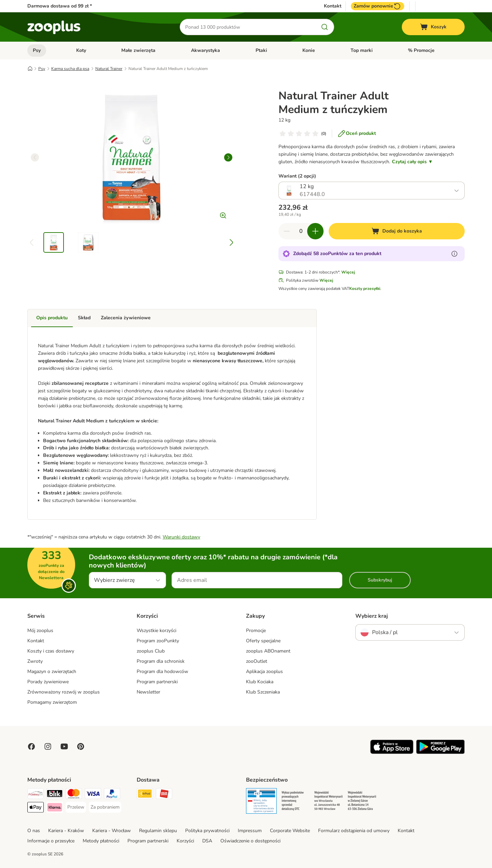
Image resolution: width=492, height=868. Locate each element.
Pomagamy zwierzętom (52, 702)
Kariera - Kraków (66, 831)
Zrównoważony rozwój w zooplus (64, 692)
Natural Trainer (109, 69)
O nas (34, 831)
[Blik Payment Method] (55, 795)
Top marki (362, 50)
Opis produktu (52, 318)
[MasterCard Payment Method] (74, 795)
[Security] (261, 802)
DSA (207, 841)
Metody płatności (101, 841)
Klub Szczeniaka (263, 692)
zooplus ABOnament (268, 651)
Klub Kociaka (260, 682)
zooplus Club (151, 651)
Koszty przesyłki (365, 289)
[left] (35, 157)
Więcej (348, 272)
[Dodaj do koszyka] (397, 231)
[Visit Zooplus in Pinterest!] (81, 746)
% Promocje (421, 50)
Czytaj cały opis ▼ (412, 162)
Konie (309, 50)
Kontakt (333, 6)
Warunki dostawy (181, 537)
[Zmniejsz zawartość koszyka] (287, 231)
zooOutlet (257, 661)
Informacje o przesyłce (51, 841)
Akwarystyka (206, 50)
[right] (228, 157)
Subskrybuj (380, 580)
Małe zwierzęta (138, 50)
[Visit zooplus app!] (392, 752)
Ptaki (261, 50)
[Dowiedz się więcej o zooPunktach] (454, 254)
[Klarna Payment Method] (55, 808)
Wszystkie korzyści (156, 631)
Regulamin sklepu (158, 831)
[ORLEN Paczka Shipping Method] (164, 795)
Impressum (250, 831)
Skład (84, 318)
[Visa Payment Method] (93, 795)
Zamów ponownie (378, 6)
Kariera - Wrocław (112, 831)
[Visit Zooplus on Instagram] (48, 746)
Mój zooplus (40, 631)
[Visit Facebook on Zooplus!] (31, 746)
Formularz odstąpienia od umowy (354, 831)
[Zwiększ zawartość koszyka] (315, 231)
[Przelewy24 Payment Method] (36, 795)
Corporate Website (290, 831)
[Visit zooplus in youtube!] (64, 746)
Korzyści (185, 841)
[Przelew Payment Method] (76, 807)
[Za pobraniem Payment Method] (105, 807)
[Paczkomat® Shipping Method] (145, 795)
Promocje (256, 631)
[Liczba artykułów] (301, 231)
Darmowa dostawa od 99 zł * (60, 6)
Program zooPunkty (158, 641)
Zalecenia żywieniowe (126, 318)
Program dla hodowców (162, 671)
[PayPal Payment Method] (112, 795)
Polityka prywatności (207, 831)
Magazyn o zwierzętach (52, 671)
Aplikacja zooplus (264, 671)
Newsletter (148, 692)
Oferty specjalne (263, 641)
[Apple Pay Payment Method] (36, 808)
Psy (37, 50)
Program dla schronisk (161, 661)
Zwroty (35, 661)
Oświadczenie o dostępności (250, 841)
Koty (81, 50)
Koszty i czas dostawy (51, 651)
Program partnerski (157, 682)
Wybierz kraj (372, 616)
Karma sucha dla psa (70, 69)
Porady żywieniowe (48, 682)
